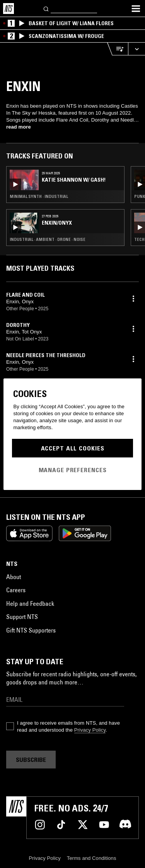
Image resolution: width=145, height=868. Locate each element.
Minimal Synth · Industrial (39, 196)
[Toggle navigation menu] (136, 9)
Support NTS (22, 617)
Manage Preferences (73, 470)
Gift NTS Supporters (31, 630)
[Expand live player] (136, 49)
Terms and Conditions (92, 858)
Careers (16, 590)
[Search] (46, 8)
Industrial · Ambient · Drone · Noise (48, 239)
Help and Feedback (30, 603)
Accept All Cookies (73, 448)
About (14, 577)
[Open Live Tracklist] (118, 49)
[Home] (9, 9)
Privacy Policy (90, 730)
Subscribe (31, 760)
